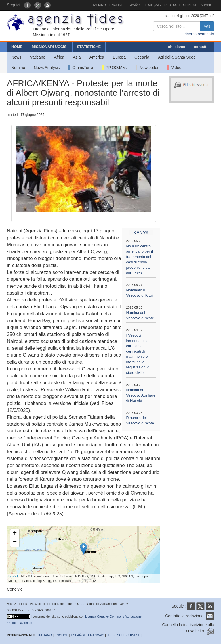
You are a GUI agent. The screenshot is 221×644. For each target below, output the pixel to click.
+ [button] (15, 534)
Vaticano (38, 57)
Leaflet (13, 576)
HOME (17, 47)
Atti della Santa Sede (177, 57)
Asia (77, 57)
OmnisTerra (81, 68)
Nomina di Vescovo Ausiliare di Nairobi (141, 395)
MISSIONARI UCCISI (50, 47)
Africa (59, 57)
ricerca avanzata (199, 34)
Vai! (207, 26)
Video (174, 68)
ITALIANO (99, 5)
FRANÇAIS (153, 5)
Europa (119, 57)
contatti (201, 47)
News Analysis (47, 68)
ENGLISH (116, 5)
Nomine (18, 68)
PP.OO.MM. (114, 68)
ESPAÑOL (134, 5)
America (97, 57)
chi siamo (177, 47)
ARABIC (206, 5)
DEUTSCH (172, 5)
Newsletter (147, 68)
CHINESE (190, 5)
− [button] (15, 542)
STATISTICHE (89, 47)
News (16, 57)
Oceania (142, 57)
